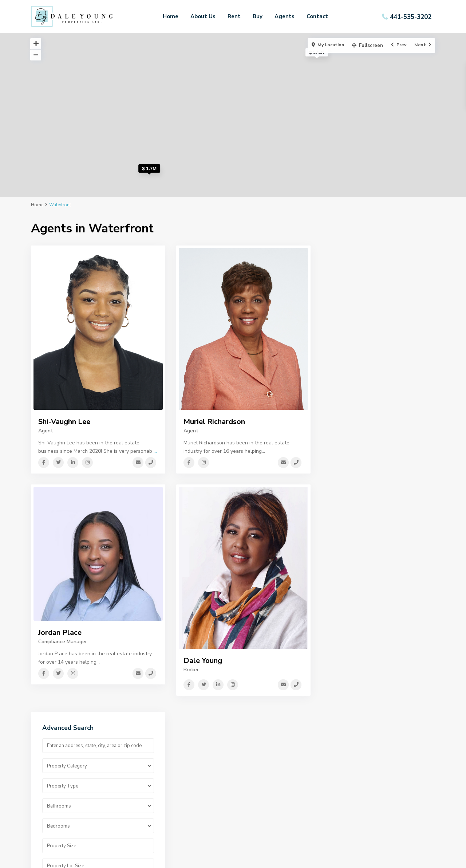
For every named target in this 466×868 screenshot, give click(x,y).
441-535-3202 (411, 17)
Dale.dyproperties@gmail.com (386, 793)
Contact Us (148, 793)
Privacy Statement (261, 771)
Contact (317, 16)
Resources (251, 782)
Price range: (346, 389)
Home (171, 16)
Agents (285, 16)
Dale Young (203, 661)
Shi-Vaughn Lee (64, 422)
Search (378, 427)
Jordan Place (60, 633)
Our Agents (149, 782)
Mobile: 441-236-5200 (377, 771)
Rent (234, 16)
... (155, 451)
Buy (258, 16)
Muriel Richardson (214, 422)
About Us (203, 16)
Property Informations (264, 793)
